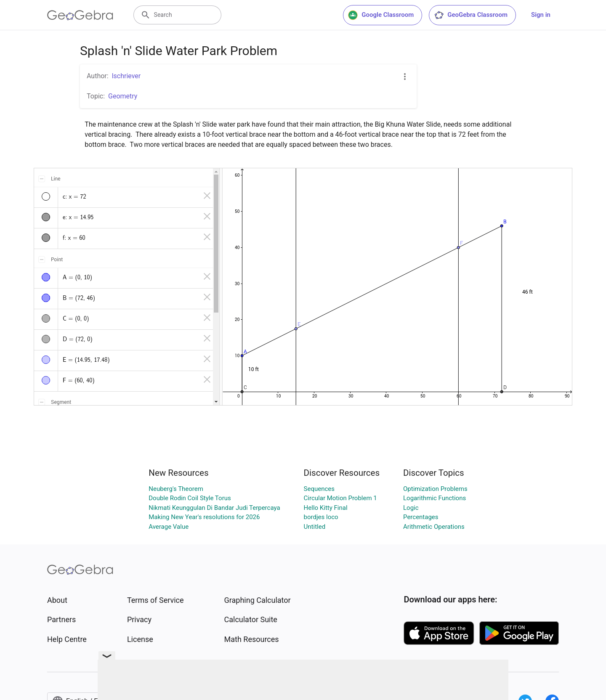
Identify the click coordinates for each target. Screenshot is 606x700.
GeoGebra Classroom (471, 15)
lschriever (126, 76)
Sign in (541, 15)
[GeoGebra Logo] (80, 15)
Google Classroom (381, 15)
